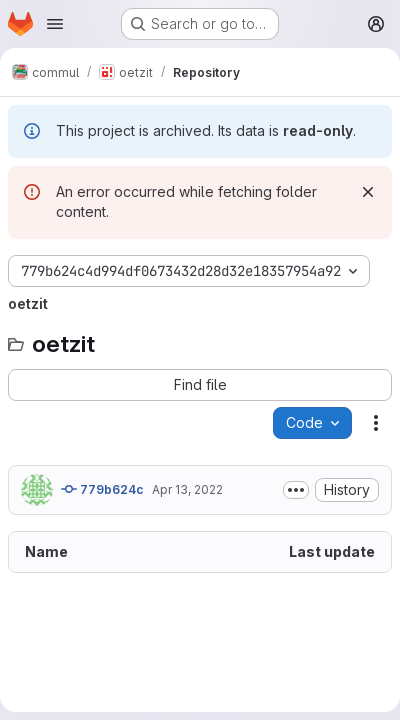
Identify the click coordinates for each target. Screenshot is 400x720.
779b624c (102, 489)
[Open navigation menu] (55, 24)
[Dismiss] (368, 192)
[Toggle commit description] (296, 490)
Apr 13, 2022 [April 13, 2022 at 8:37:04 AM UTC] (187, 489)
